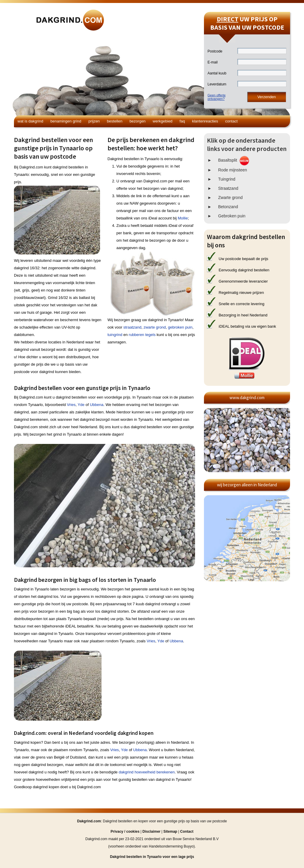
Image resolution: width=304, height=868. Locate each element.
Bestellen (115, 121)
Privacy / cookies (125, 832)
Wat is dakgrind (30, 121)
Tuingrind (227, 179)
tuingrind (115, 335)
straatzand (132, 327)
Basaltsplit (228, 160)
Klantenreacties (205, 121)
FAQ (182, 121)
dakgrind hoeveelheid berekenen (147, 772)
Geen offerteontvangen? (217, 97)
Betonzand (228, 207)
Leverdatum (217, 84)
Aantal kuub (217, 73)
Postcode (215, 51)
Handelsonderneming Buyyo (171, 846)
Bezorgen (137, 121)
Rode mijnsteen (233, 170)
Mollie (183, 218)
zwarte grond (155, 327)
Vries (71, 405)
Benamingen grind (66, 121)
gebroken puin (180, 327)
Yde (81, 405)
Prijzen (94, 121)
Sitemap (170, 832)
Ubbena (97, 405)
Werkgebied (163, 121)
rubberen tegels (142, 335)
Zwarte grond (230, 198)
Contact (231, 121)
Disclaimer (152, 832)
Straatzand (228, 188)
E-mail (213, 62)
